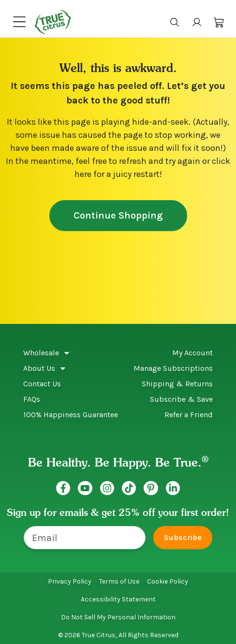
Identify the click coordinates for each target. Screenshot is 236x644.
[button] (219, 22)
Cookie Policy (168, 581)
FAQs (32, 399)
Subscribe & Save (181, 399)
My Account (192, 353)
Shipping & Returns (177, 384)
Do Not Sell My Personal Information (118, 617)
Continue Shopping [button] (118, 215)
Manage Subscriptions (173, 368)
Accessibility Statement (118, 599)
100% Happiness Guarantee (71, 415)
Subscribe (183, 537)
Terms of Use (119, 581)
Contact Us (42, 384)
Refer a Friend (189, 415)
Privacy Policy (70, 581)
